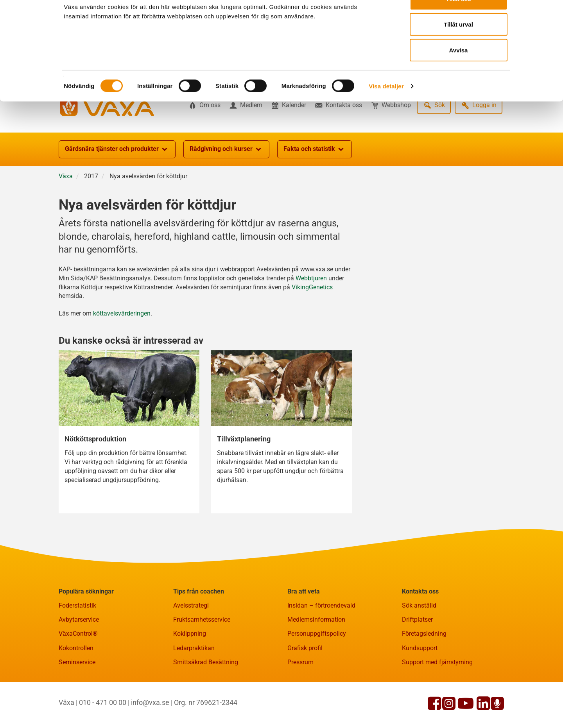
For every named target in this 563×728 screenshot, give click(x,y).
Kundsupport (420, 686)
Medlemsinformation (316, 658)
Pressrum (300, 700)
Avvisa (459, 72)
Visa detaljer (386, 108)
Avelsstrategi (191, 644)
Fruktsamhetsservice (202, 658)
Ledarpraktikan (194, 686)
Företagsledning (424, 672)
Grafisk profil (305, 686)
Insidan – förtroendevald (321, 644)
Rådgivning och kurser (226, 188)
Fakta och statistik (315, 188)
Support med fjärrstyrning (437, 700)
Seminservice (77, 700)
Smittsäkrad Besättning (206, 700)
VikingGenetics (312, 325)
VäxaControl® (78, 672)
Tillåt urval (458, 46)
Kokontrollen (76, 686)
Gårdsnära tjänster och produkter (117, 188)
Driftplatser (417, 658)
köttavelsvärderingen (122, 352)
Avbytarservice (79, 658)
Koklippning (190, 672)
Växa (66, 214)
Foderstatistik (77, 644)
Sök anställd (419, 644)
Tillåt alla (459, 21)
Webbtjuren (311, 316)
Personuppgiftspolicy (317, 672)
